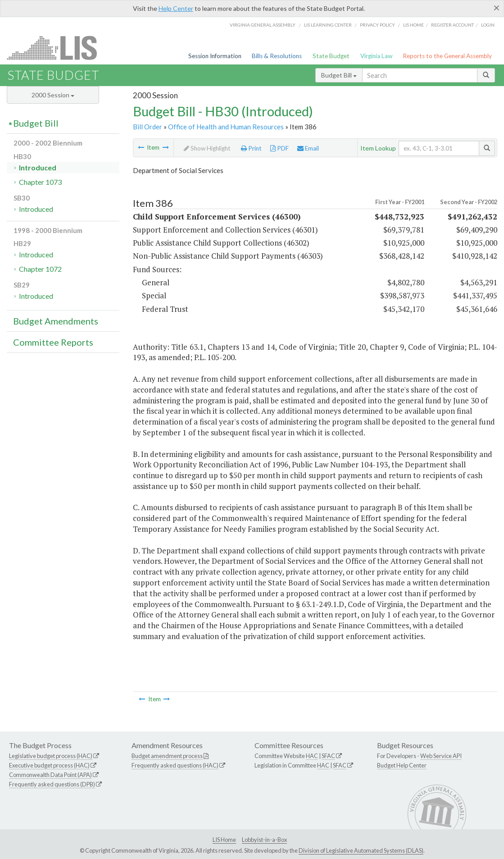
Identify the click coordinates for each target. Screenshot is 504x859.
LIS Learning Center (328, 25)
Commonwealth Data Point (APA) (50, 775)
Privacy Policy (377, 25)
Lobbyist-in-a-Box (264, 840)
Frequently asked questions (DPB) (52, 784)
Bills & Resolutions (277, 56)
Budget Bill (339, 75)
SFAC (328, 756)
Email (308, 148)
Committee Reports (53, 342)
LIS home (413, 25)
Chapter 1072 (40, 269)
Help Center (176, 8)
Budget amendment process (167, 756)
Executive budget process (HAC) (49, 765)
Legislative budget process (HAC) (51, 756)
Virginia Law (376, 56)
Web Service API (441, 756)
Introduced (38, 167)
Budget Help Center (402, 765)
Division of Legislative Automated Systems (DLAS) (361, 850)
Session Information (215, 56)
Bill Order (148, 127)
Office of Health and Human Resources (226, 127)
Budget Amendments (56, 321)
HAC (312, 756)
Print (251, 148)
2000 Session (53, 95)
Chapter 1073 (40, 182)
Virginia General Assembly (263, 25)
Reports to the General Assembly (447, 56)
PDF (279, 148)
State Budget (331, 56)
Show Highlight (207, 148)
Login (488, 25)
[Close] (497, 8)
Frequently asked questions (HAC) (175, 765)
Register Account (452, 25)
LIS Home (224, 840)
